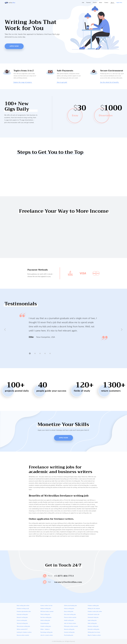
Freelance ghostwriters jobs (24, 612)
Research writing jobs (22, 617)
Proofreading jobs (69, 635)
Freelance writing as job (23, 609)
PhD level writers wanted (47, 612)
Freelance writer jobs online (95, 612)
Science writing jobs (22, 620)
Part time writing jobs (46, 617)
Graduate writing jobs (22, 614)
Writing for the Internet (94, 609)
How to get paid (62, 82)
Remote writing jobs (69, 629)
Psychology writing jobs (47, 632)
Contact (106, 3)
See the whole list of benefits (109, 82)
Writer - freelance (45, 629)
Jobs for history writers (70, 623)
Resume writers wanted (23, 635)
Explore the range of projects (23, 82)
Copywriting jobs (45, 623)
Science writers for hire (46, 606)
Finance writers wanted (70, 617)
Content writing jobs (69, 632)
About (101, 3)
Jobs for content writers (47, 635)
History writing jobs (69, 609)
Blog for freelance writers (94, 635)
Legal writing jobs (92, 620)
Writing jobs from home (94, 632)
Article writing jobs (45, 620)
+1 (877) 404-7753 (64, 576)
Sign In (112, 3)
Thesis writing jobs (45, 614)
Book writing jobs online (23, 606)
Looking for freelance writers (24, 632)
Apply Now (119, 3)
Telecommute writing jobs (23, 626)
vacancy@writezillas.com (68, 582)
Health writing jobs (69, 620)
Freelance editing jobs (93, 606)
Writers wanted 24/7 (22, 629)
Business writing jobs (93, 626)
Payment (89, 3)
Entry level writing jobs (70, 614)
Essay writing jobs (69, 612)
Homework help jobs (93, 617)
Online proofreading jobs (70, 606)
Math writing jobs (92, 623)
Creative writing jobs (46, 626)
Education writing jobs (94, 629)
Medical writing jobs (46, 609)
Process (95, 3)
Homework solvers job (94, 614)
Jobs (83, 3)
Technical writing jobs (22, 623)
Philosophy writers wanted (71, 626)
